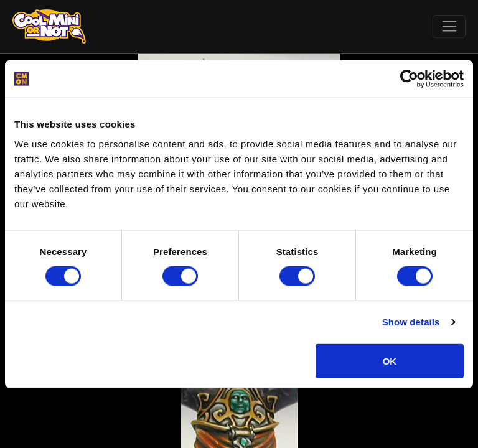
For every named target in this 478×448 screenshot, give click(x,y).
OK (390, 361)
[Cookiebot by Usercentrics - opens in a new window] (409, 79)
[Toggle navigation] (449, 27)
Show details (411, 322)
